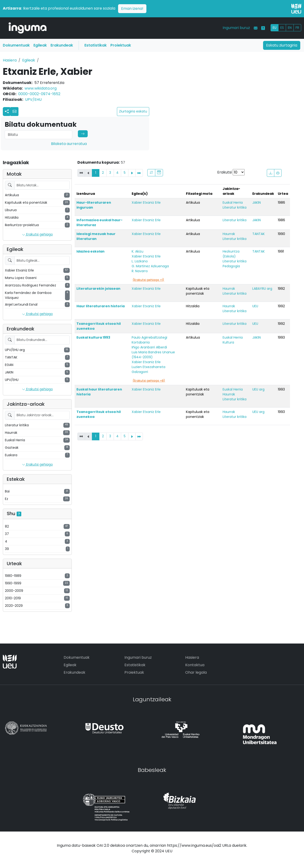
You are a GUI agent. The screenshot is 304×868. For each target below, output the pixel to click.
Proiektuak (121, 45)
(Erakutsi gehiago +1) (148, 280)
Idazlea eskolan (90, 251)
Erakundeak (62, 45)
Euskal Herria (233, 203)
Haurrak (229, 234)
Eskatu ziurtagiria (282, 45)
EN (290, 28)
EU (275, 28)
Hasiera (10, 60)
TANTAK (259, 234)
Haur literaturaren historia (101, 306)
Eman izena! (132, 9)
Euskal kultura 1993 (93, 337)
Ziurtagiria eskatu (133, 111)
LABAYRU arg (262, 289)
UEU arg (258, 389)
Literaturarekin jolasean (98, 289)
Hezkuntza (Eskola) (231, 254)
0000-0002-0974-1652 (39, 94)
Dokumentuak (16, 45)
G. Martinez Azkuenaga (150, 266)
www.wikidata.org (41, 88)
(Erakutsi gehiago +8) (149, 381)
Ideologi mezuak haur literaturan (96, 236)
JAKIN (257, 203)
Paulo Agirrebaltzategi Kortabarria (149, 340)
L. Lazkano (140, 261)
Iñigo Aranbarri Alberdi (149, 347)
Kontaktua (195, 665)
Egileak (40, 45)
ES (282, 28)
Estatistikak (96, 45)
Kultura (228, 342)
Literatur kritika (235, 207)
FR (297, 28)
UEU (255, 306)
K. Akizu (138, 251)
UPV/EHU (33, 99)
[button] (14, 112)
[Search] (38, 135)
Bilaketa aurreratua (69, 144)
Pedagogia (231, 266)
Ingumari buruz (236, 28)
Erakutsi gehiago (37, 235)
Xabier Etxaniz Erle (146, 203)
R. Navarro (140, 271)
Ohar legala (196, 672)
